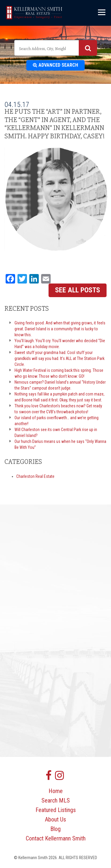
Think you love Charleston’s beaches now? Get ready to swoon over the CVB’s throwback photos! (58, 409)
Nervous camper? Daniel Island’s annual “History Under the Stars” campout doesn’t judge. (60, 385)
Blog (55, 829)
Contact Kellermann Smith (56, 838)
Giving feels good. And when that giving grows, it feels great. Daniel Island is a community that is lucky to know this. (60, 329)
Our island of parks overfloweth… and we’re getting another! (57, 421)
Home (56, 791)
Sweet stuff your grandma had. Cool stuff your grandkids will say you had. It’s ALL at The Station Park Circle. (59, 358)
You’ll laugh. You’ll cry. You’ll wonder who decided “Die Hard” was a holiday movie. (60, 344)
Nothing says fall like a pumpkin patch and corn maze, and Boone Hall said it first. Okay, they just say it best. (59, 397)
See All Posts (78, 290)
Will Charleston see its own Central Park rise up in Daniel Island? (56, 433)
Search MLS (56, 800)
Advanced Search (55, 65)
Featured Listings (56, 810)
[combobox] (56, 48)
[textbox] (43, 49)
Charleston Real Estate (35, 476)
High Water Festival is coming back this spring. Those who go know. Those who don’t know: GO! (59, 373)
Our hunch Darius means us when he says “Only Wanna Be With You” (60, 444)
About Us (55, 819)
